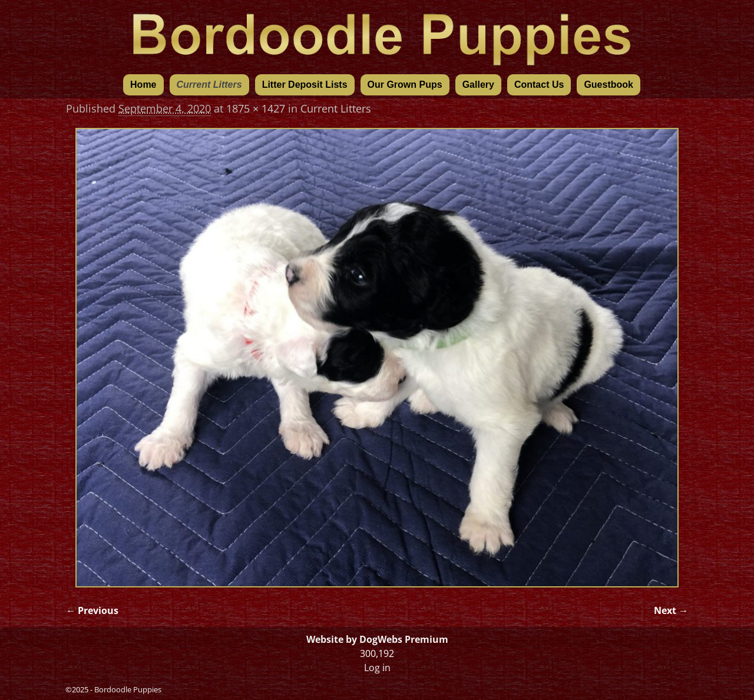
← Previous (92, 610)
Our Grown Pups (405, 85)
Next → (671, 610)
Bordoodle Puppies (128, 689)
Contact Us (539, 85)
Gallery (478, 85)
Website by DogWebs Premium (377, 639)
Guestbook (609, 85)
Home (143, 85)
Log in (377, 668)
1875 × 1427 (256, 108)
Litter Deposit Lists (305, 85)
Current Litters (209, 85)
